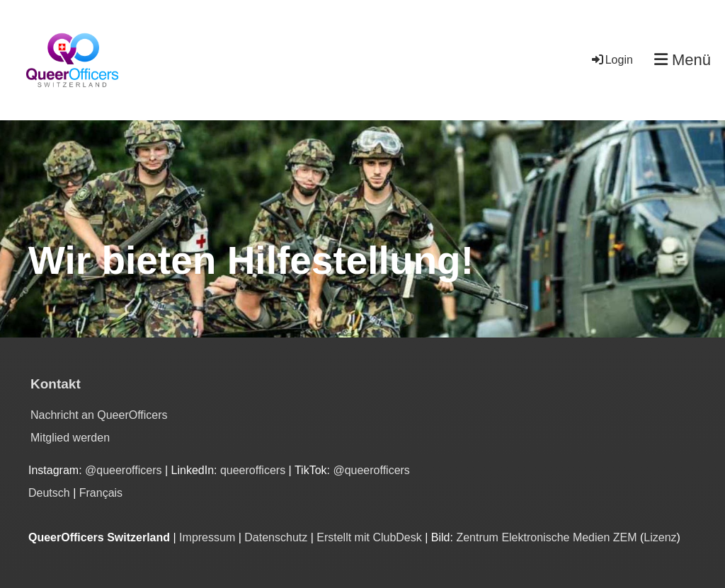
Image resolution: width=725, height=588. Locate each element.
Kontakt (56, 384)
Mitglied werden (70, 438)
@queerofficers (123, 470)
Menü (683, 60)
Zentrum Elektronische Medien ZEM (546, 537)
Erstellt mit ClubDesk (369, 537)
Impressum (207, 537)
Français (101, 493)
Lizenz (660, 537)
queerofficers (255, 470)
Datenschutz (276, 537)
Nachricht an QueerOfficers (99, 415)
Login (611, 60)
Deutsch (49, 493)
